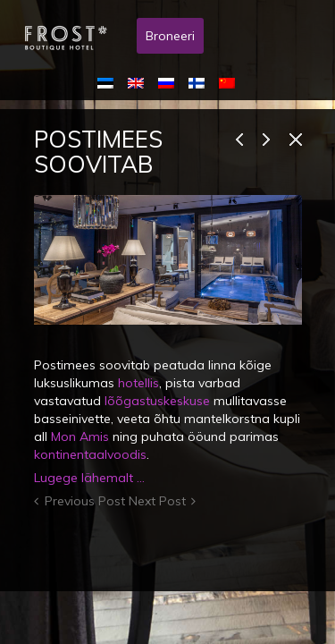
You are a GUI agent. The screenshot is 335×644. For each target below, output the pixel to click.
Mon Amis (80, 436)
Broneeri (170, 36)
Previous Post (85, 501)
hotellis (138, 383)
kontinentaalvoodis (90, 454)
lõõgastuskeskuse (157, 401)
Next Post (157, 501)
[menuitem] (109, 82)
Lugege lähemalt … (89, 478)
